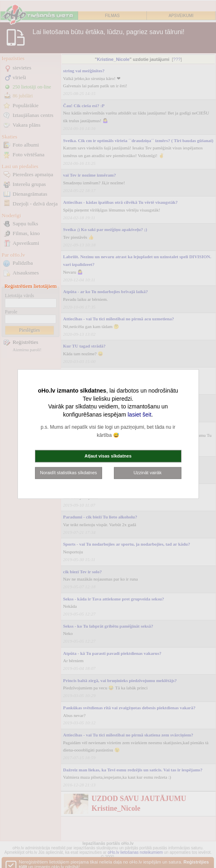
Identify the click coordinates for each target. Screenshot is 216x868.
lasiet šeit (140, 414)
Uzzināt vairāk (147, 473)
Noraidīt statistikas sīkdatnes (68, 473)
